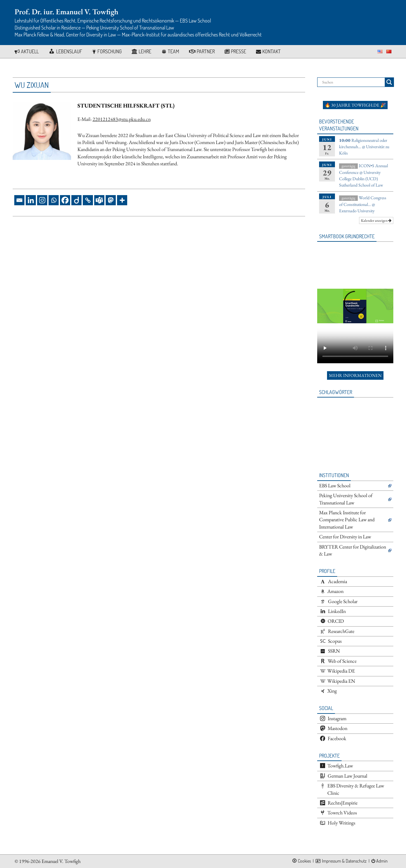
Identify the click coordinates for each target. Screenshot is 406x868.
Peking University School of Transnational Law (346, 499)
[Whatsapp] (54, 200)
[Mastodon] (111, 200)
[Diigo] (76, 200)
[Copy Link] (88, 200)
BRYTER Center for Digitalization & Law (353, 550)
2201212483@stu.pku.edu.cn (122, 119)
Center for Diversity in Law (345, 537)
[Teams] (99, 200)
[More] (122, 200)
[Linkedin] (31, 200)
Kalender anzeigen (376, 220)
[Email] (19, 200)
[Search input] (353, 82)
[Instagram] (42, 200)
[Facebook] (65, 200)
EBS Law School (335, 486)
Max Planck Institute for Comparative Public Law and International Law (347, 520)
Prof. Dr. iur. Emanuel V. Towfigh (66, 12)
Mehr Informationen (355, 375)
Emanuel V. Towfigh (61, 861)
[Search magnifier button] (389, 82)
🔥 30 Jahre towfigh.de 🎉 (355, 105)
